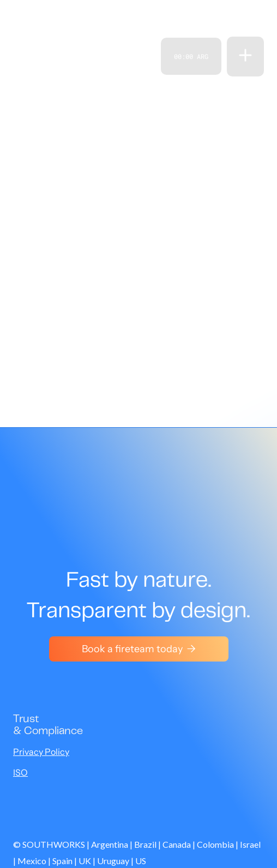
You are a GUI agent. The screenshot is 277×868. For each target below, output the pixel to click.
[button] (245, 57)
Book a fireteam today (139, 649)
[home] (34, 56)
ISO (20, 772)
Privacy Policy (41, 752)
